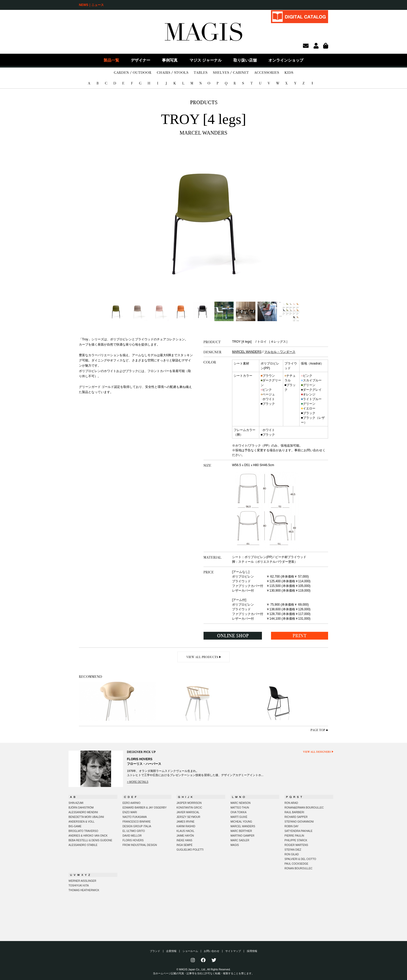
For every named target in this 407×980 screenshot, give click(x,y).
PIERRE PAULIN (294, 836)
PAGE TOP (319, 730)
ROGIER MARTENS (296, 845)
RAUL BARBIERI (294, 812)
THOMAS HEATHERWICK (84, 890)
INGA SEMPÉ (185, 845)
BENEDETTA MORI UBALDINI (86, 817)
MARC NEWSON (240, 803)
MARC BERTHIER (241, 831)
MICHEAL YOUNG (241, 822)
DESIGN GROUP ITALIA (137, 826)
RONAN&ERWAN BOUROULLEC (304, 808)
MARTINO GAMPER (242, 836)
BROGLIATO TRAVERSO (83, 831)
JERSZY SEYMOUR (188, 817)
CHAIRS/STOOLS (172, 73)
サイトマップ (233, 951)
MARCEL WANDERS (247, 352)
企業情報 (171, 951)
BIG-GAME (75, 826)
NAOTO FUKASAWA (135, 817)
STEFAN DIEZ (293, 850)
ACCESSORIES (267, 73)
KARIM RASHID (186, 826)
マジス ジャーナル (206, 60)
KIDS (289, 73)
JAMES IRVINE (185, 822)
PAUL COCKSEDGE (296, 864)
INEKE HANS (184, 840)
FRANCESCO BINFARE (137, 822)
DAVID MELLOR (132, 836)
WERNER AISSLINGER (82, 881)
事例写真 (170, 60)
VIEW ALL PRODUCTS (204, 657)
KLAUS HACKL (185, 831)
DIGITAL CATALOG (300, 16)
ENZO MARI (130, 812)
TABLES (201, 73)
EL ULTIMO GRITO (134, 831)
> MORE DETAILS (138, 782)
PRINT (300, 636)
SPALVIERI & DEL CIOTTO (300, 859)
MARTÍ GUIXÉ (239, 817)
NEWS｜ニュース (91, 5)
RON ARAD (291, 803)
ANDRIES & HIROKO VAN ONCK (88, 836)
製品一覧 (111, 60)
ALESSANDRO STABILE (83, 845)
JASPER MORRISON (189, 803)
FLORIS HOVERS (133, 840)
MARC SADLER (240, 840)
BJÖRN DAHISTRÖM (81, 808)
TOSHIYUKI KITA (79, 886)
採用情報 (252, 951)
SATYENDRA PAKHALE (299, 831)
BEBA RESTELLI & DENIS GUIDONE (90, 840)
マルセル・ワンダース (280, 352)
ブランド (155, 951)
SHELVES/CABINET (231, 73)
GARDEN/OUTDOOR (133, 73)
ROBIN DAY (291, 826)
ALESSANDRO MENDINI (83, 812)
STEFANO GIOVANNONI (299, 822)
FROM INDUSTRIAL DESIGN (140, 845)
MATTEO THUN (240, 808)
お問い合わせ (212, 951)
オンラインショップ (286, 60)
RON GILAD (292, 854)
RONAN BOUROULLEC (299, 868)
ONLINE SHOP (233, 636)
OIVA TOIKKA (239, 812)
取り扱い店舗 (245, 60)
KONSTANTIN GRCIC (189, 808)
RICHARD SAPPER (296, 817)
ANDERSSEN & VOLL (82, 822)
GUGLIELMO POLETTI (190, 850)
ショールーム (190, 951)
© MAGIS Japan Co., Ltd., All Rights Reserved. (204, 969)
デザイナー (141, 60)
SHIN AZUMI (76, 803)
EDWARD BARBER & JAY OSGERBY (145, 808)
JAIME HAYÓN (185, 836)
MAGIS (235, 845)
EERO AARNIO (131, 803)
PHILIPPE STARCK (296, 840)
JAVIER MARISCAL (188, 812)
